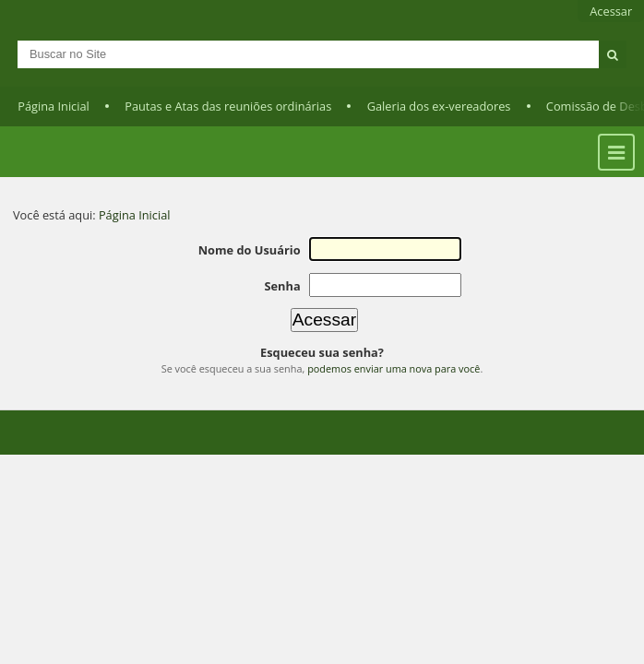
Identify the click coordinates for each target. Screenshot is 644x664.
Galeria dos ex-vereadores (439, 106)
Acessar (611, 11)
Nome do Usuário (250, 250)
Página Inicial (54, 106)
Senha (282, 286)
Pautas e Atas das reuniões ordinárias (228, 106)
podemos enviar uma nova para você (394, 368)
